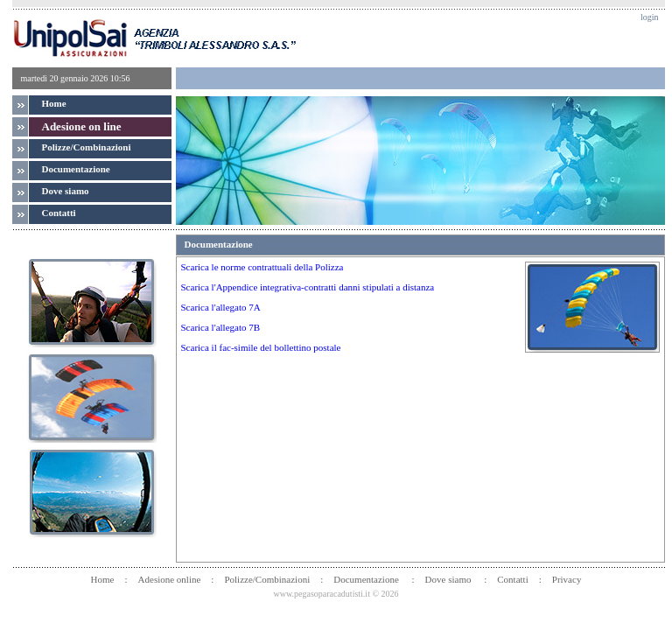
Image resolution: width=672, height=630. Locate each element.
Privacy (567, 579)
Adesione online (170, 579)
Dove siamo (450, 579)
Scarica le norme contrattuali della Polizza (262, 267)
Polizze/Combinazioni (87, 147)
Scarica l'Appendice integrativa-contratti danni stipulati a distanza (308, 287)
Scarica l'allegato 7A (221, 307)
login (650, 17)
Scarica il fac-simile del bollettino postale (261, 347)
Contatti (512, 579)
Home (54, 103)
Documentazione (367, 579)
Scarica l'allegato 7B (221, 327)
